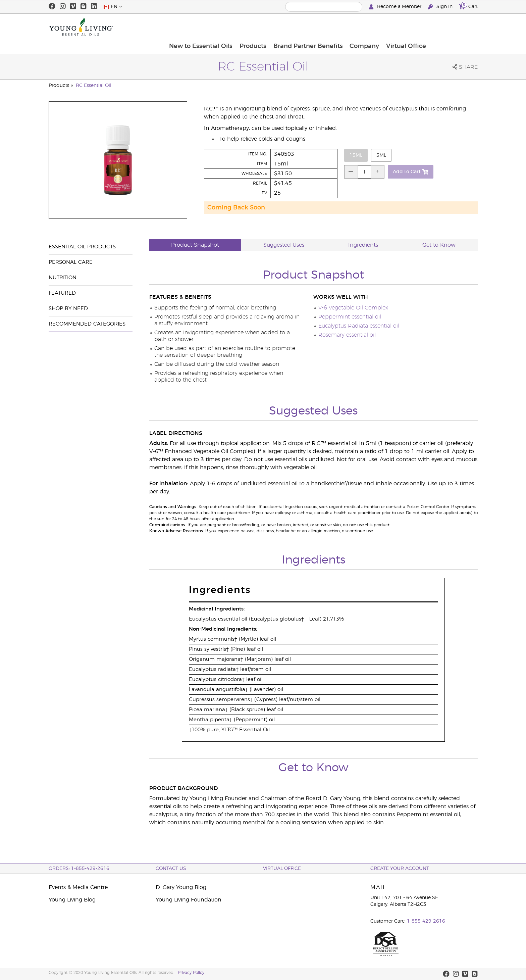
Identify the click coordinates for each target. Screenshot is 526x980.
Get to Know (439, 245)
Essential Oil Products (82, 247)
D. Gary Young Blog (181, 887)
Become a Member (396, 7)
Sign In (441, 7)
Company (412, 27)
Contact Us (171, 869)
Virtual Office (454, 27)
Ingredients (363, 245)
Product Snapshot (195, 245)
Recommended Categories (87, 324)
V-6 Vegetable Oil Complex (353, 308)
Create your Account (400, 869)
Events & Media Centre (78, 887)
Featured (62, 293)
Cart (468, 6)
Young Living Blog (72, 900)
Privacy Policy (191, 973)
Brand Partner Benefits (355, 27)
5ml (381, 155)
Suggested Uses (284, 245)
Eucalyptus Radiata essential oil (359, 326)
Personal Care (71, 262)
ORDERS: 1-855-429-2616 (79, 869)
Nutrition (63, 278)
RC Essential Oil (94, 86)
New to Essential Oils (247, 27)
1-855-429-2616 (426, 921)
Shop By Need (68, 309)
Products (300, 27)
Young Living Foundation (189, 900)
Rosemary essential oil (347, 335)
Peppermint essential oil (350, 317)
